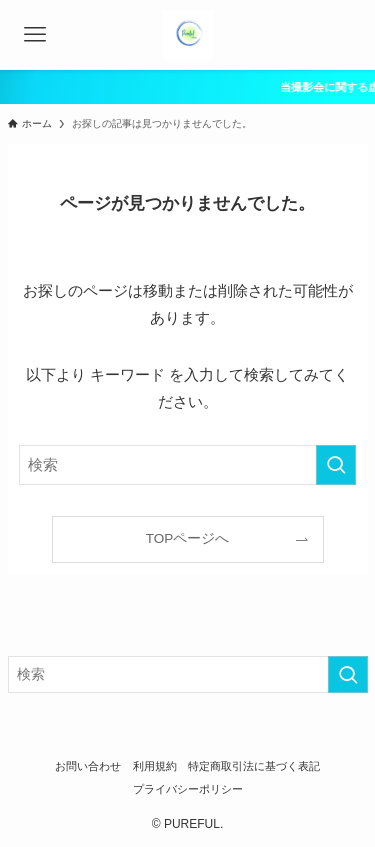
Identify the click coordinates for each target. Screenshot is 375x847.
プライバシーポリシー (188, 789)
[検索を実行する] (336, 465)
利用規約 (155, 766)
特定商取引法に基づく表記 (254, 766)
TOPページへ (188, 538)
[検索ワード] (188, 465)
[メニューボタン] (35, 35)
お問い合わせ (88, 766)
